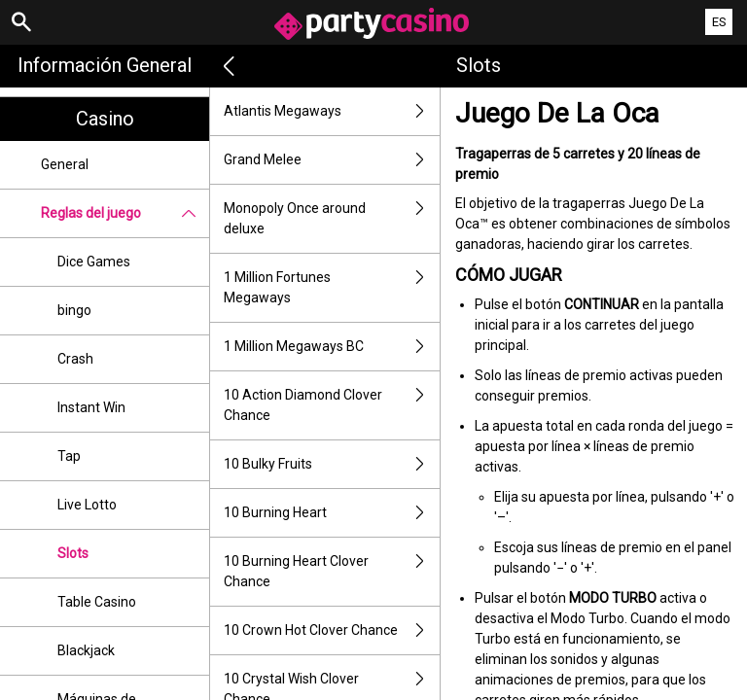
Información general (105, 65)
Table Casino (97, 602)
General (65, 164)
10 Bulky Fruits (332, 464)
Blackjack (86, 650)
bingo (74, 310)
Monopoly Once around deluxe (332, 219)
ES (719, 22)
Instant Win (91, 407)
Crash (75, 359)
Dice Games (94, 262)
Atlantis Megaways (332, 111)
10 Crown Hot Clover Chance (332, 630)
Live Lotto (87, 505)
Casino (105, 119)
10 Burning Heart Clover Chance (332, 572)
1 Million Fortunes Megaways (332, 288)
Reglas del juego (125, 213)
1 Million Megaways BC (332, 347)
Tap (69, 456)
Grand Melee (332, 160)
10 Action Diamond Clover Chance (332, 405)
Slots (73, 553)
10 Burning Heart (332, 513)
